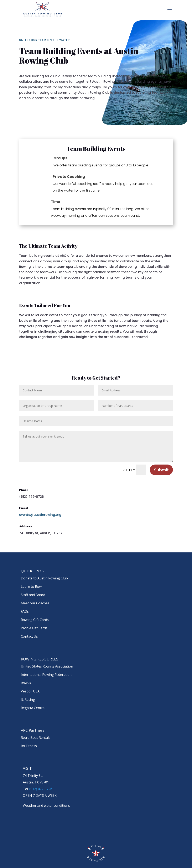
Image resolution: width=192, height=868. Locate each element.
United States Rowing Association (47, 666)
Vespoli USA (30, 691)
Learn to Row (31, 586)
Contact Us (29, 636)
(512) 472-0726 (41, 789)
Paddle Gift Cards (34, 628)
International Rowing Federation (46, 675)
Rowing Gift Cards (35, 620)
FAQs (25, 611)
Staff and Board (33, 595)
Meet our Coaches (35, 603)
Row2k (26, 683)
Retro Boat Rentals (36, 738)
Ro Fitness (29, 746)
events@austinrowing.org (40, 515)
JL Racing (28, 700)
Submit (161, 470)
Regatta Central (33, 708)
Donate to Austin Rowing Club (44, 578)
